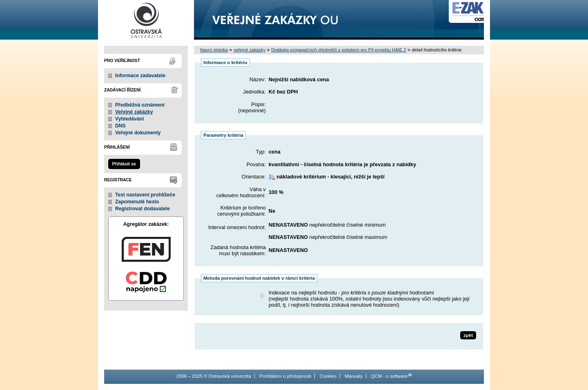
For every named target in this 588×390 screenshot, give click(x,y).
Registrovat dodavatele (143, 209)
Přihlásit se (124, 164)
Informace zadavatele (140, 76)
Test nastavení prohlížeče (145, 195)
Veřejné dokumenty (138, 133)
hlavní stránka (214, 50)
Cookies (328, 376)
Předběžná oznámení (140, 105)
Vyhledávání (130, 119)
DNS (120, 126)
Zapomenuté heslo (137, 202)
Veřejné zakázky (134, 112)
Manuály (354, 376)
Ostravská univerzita (146, 20)
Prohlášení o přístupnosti (285, 376)
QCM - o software (389, 376)
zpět (468, 335)
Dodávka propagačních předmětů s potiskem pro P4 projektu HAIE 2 (339, 50)
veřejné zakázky (249, 50)
